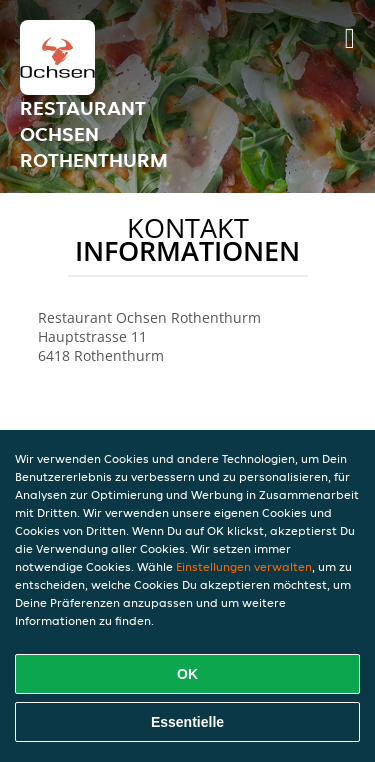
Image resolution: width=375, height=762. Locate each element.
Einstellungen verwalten (244, 566)
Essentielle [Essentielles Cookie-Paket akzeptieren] (187, 722)
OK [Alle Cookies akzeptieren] (187, 674)
